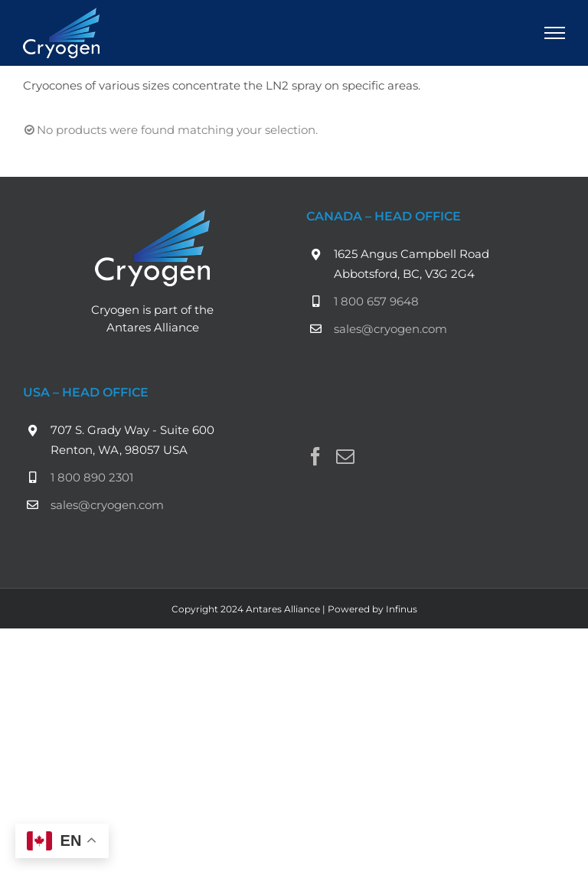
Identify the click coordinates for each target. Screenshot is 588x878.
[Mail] (345, 456)
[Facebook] (315, 456)
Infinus (402, 609)
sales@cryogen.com (390, 329)
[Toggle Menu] (555, 33)
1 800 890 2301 (92, 477)
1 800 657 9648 (376, 301)
